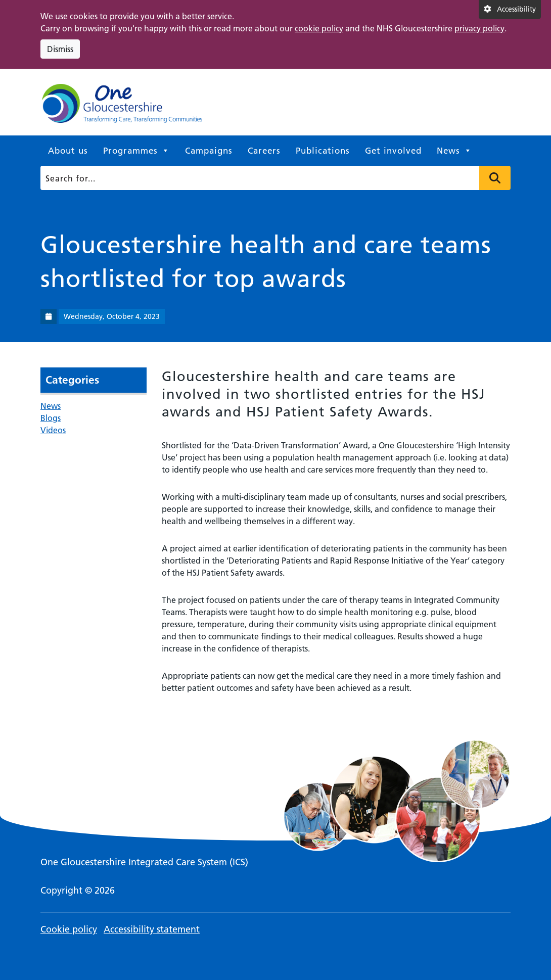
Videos (53, 430)
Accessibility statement (152, 929)
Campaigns (209, 151)
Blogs (51, 418)
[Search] (273, 178)
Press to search (495, 178)
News (454, 151)
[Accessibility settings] (510, 10)
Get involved (393, 151)
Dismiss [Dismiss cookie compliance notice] (60, 49)
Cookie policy (69, 929)
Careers (264, 151)
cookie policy (319, 28)
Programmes (136, 151)
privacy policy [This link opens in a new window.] (479, 28)
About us (68, 151)
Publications (323, 151)
